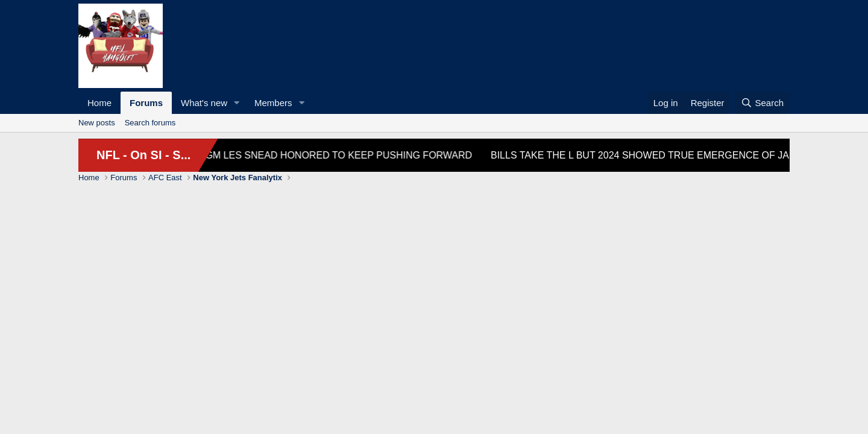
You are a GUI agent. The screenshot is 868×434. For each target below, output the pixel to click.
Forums (146, 103)
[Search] (762, 103)
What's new (204, 103)
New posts (97, 123)
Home (99, 103)
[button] (237, 103)
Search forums (150, 123)
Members (273, 103)
